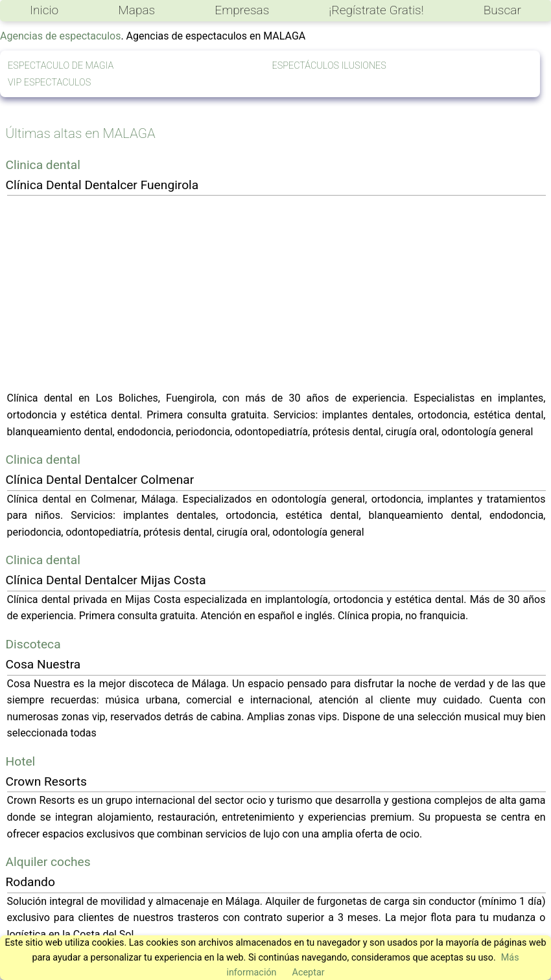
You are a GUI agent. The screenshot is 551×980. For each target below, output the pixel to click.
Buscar (502, 10)
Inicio (44, 10)
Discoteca (33, 644)
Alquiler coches (48, 862)
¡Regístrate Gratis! (376, 10)
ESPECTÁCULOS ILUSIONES (329, 66)
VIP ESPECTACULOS (49, 83)
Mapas (136, 10)
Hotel (21, 761)
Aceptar (309, 973)
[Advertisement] (276, 293)
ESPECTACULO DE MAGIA (61, 66)
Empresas (242, 10)
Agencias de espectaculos (60, 36)
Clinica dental (43, 165)
